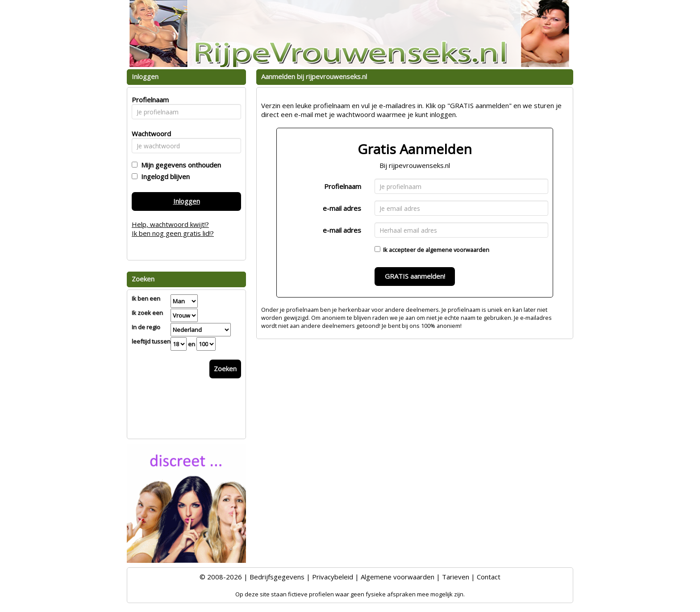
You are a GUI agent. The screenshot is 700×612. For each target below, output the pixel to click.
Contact (489, 577)
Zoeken (225, 369)
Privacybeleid (333, 577)
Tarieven (456, 577)
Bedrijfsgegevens (277, 577)
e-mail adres (342, 208)
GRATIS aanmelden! (415, 276)
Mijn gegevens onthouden (179, 165)
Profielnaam (343, 186)
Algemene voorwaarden (398, 577)
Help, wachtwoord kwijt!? (170, 224)
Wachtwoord (149, 134)
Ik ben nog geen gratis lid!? (173, 233)
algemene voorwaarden (457, 250)
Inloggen (187, 201)
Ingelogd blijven (164, 176)
